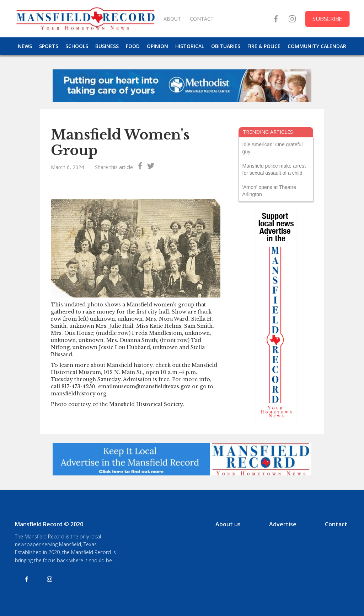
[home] (85, 19)
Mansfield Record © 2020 (49, 524)
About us (228, 524)
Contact (336, 524)
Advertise (283, 524)
